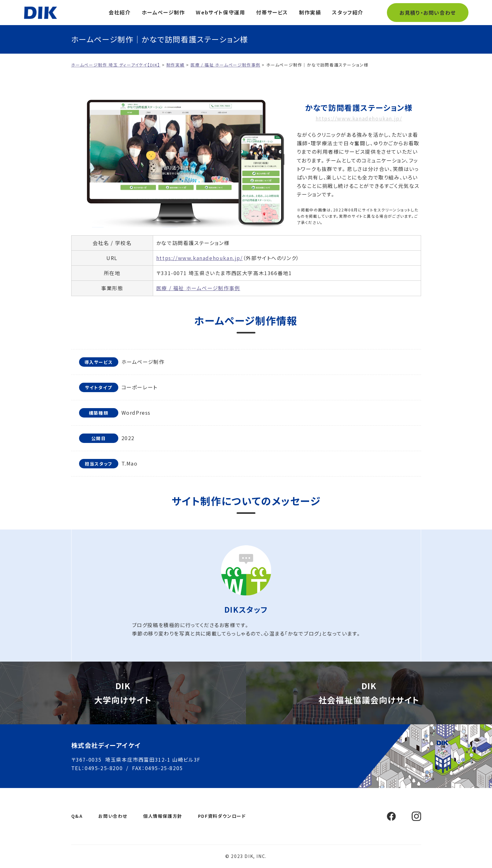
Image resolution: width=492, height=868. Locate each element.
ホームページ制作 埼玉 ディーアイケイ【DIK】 (40, 13)
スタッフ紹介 (348, 12)
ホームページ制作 (163, 12)
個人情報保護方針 (163, 816)
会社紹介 (120, 12)
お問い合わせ (113, 816)
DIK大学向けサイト (123, 692)
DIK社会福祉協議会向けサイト (369, 692)
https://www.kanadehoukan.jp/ (359, 118)
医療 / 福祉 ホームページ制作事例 (198, 288)
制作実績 (310, 12)
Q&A (77, 816)
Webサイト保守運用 (220, 12)
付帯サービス (272, 12)
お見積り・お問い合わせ (428, 13)
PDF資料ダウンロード (222, 816)
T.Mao (130, 463)
